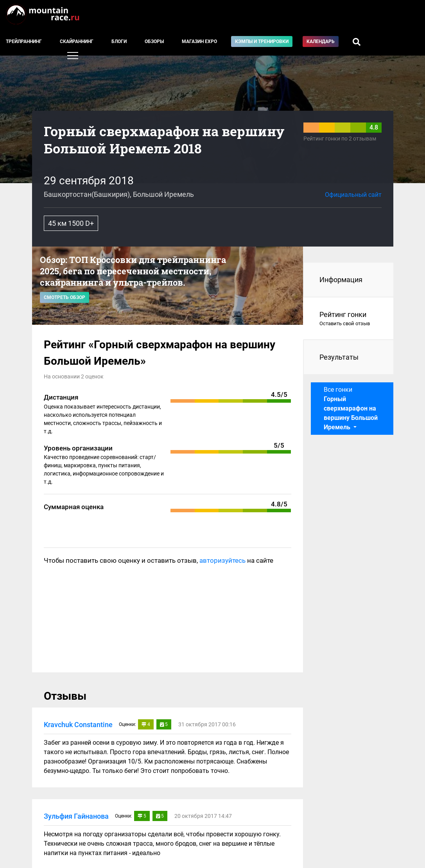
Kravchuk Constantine (78, 725)
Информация (341, 280)
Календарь (321, 41)
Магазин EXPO (199, 41)
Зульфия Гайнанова (76, 816)
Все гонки (351, 408)
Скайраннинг (77, 41)
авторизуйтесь (222, 560)
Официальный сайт (353, 195)
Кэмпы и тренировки (262, 41)
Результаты (339, 357)
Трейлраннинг (24, 41)
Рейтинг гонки (349, 319)
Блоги (119, 41)
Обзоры (154, 41)
